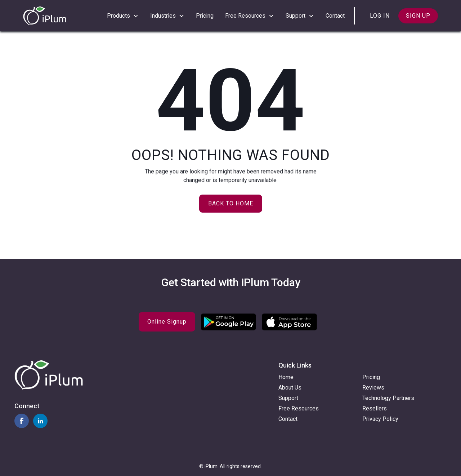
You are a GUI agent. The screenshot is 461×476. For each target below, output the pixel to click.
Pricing (205, 16)
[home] (45, 16)
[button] (123, 16)
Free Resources (299, 408)
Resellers (375, 408)
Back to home (231, 203)
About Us (290, 388)
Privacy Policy (380, 419)
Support (288, 398)
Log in (380, 16)
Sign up (418, 16)
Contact (335, 16)
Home (286, 377)
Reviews (373, 388)
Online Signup (167, 322)
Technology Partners (388, 398)
